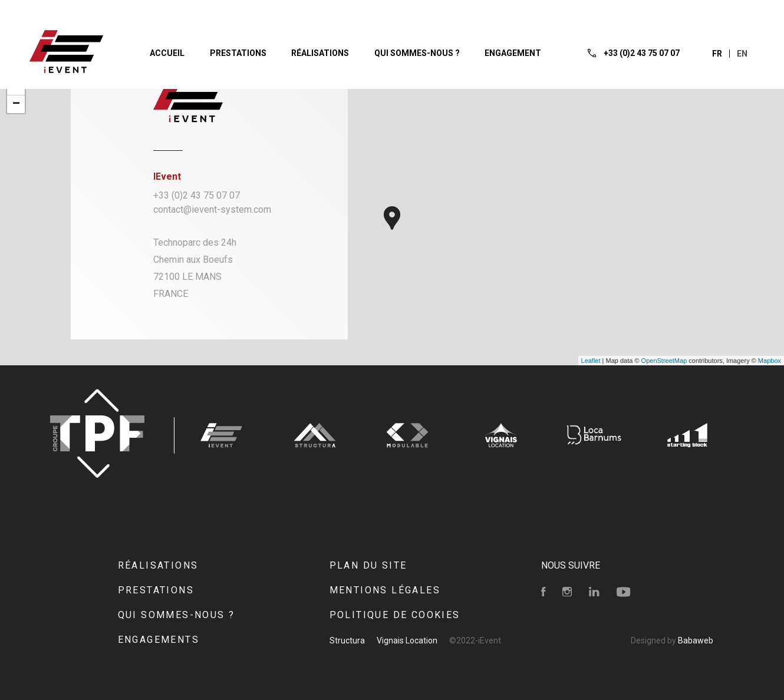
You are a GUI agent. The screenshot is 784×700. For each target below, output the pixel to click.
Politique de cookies (395, 615)
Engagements (159, 640)
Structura (347, 640)
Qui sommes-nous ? (177, 615)
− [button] (16, 104)
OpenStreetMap (664, 361)
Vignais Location (407, 640)
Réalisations (158, 565)
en (742, 54)
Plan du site (368, 565)
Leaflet (591, 361)
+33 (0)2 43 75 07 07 (197, 195)
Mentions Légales (385, 590)
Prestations (156, 590)
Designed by (672, 640)
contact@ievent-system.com (212, 209)
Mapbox (770, 361)
